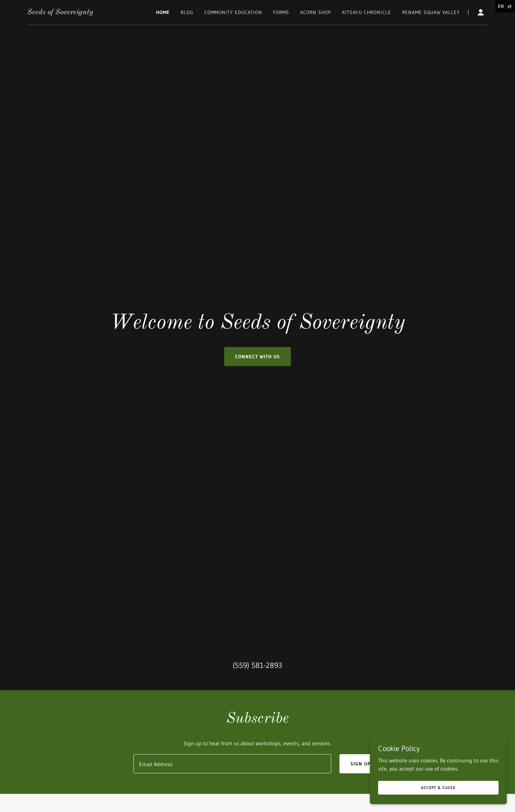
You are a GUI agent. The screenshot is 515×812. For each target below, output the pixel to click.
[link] (60, 12)
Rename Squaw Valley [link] (431, 12)
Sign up (360, 764)
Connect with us (257, 357)
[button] (481, 12)
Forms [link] (281, 12)
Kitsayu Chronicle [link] (367, 12)
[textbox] (232, 764)
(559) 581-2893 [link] (257, 665)
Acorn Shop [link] (316, 12)
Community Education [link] (233, 12)
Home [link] (163, 12)
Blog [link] (187, 12)
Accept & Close (438, 788)
